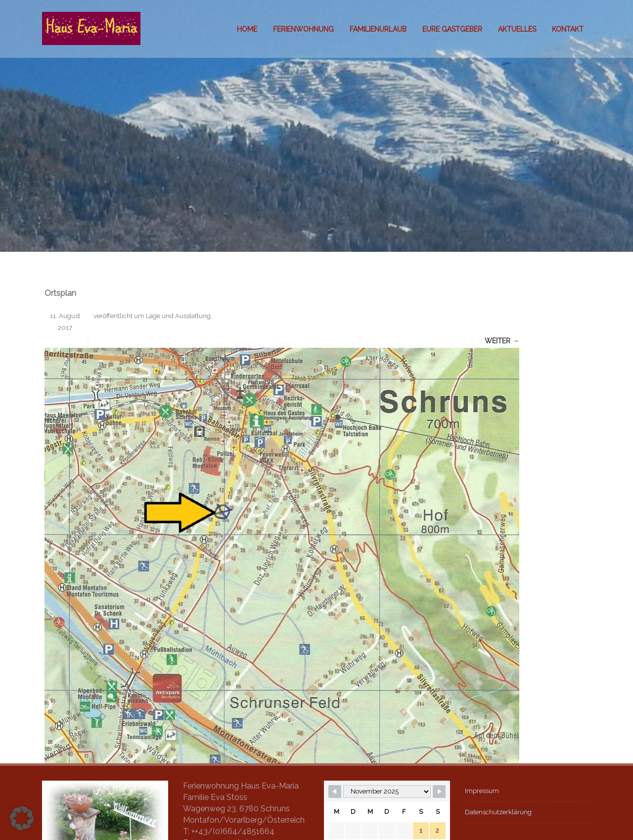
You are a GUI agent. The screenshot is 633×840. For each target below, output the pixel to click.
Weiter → (502, 341)
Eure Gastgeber (452, 29)
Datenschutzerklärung (498, 812)
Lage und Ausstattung (178, 316)
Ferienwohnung (303, 29)
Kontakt (568, 29)
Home (247, 29)
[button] (22, 818)
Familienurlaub (378, 29)
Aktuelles (517, 29)
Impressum (482, 791)
